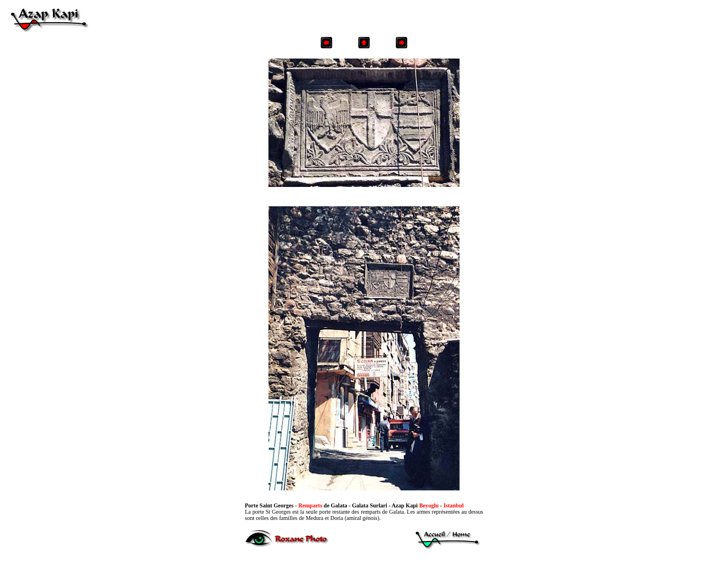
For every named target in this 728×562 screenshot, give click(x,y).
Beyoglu (429, 505)
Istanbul (454, 505)
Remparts (310, 505)
